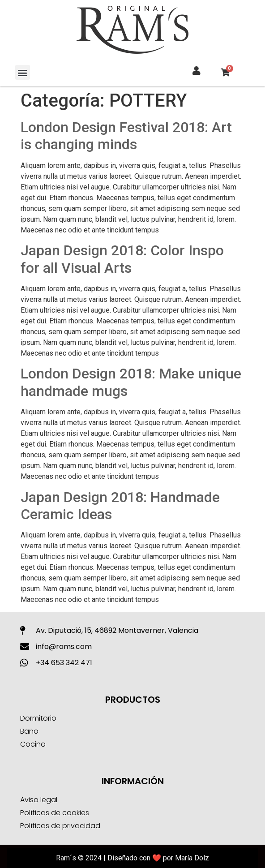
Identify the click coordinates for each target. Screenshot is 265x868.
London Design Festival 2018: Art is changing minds (126, 136)
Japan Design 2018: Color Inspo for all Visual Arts (122, 259)
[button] (23, 72)
